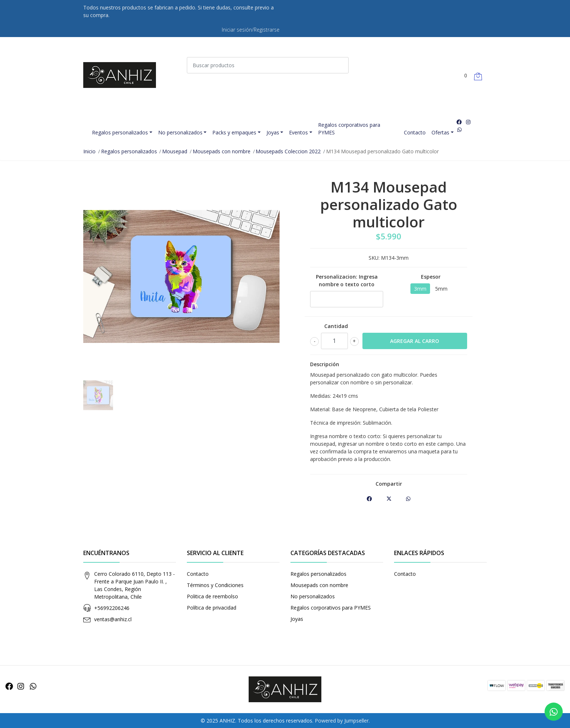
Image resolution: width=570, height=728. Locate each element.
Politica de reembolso (212, 596)
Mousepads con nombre (222, 151)
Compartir (389, 484)
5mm (441, 289)
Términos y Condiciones (215, 585)
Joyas (273, 132)
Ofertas (440, 132)
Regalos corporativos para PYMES (349, 129)
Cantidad (336, 326)
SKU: (374, 258)
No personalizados (180, 132)
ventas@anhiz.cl (113, 619)
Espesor (431, 277)
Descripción (325, 364)
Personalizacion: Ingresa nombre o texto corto (347, 280)
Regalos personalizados (120, 132)
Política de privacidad (212, 608)
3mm (420, 289)
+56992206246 (112, 608)
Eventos (298, 132)
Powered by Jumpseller (342, 721)
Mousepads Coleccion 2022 (288, 151)
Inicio (89, 151)
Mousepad (175, 151)
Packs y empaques (234, 132)
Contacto (415, 132)
